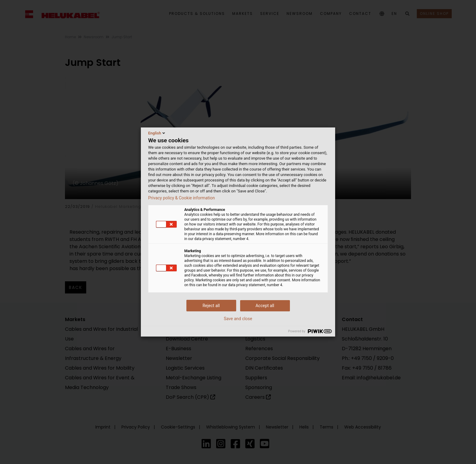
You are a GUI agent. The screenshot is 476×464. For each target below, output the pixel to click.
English (157, 133)
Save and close (238, 319)
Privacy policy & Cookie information (182, 198)
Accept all (265, 306)
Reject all (211, 306)
